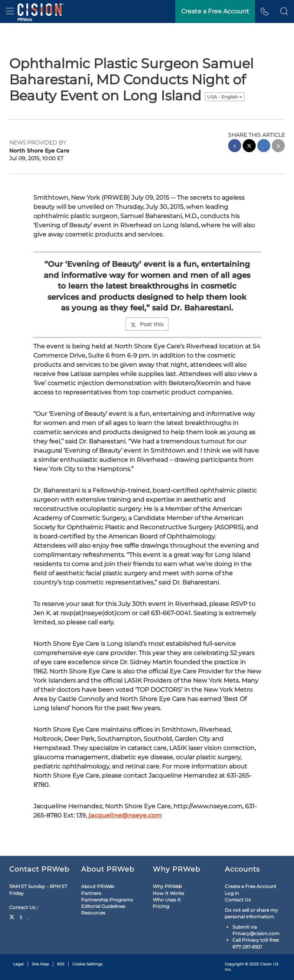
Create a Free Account (251, 886)
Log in (232, 893)
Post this (147, 324)
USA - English (225, 97)
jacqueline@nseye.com (125, 815)
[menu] (10, 11)
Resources (93, 913)
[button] (284, 11)
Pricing (161, 906)
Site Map (40, 964)
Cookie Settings (87, 964)
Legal (18, 964)
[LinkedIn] (29, 916)
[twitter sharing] (249, 147)
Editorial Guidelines (103, 906)
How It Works (168, 893)
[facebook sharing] (235, 147)
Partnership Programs (107, 900)
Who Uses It (167, 900)
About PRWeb (98, 886)
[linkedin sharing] (264, 147)
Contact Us (24, 908)
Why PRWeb (167, 886)
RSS (61, 964)
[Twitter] (13, 916)
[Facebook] (21, 916)
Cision (266, 964)
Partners (91, 893)
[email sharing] (278, 147)
